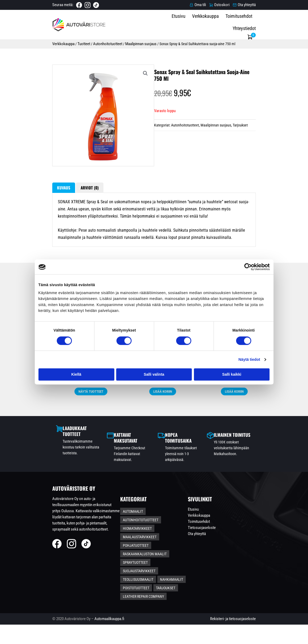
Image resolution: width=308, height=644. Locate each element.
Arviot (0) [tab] (55, 232)
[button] (131, 82)
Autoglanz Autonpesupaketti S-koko (190, 431)
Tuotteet (45, 42)
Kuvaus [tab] (25, 232)
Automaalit (144, 555)
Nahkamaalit (183, 590)
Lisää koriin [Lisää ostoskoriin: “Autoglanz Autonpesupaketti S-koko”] (190, 452)
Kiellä (76, 374)
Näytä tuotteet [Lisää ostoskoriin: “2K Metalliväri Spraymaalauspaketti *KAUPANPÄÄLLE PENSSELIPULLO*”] (46, 457)
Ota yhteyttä (246, 577)
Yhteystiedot (275, 24)
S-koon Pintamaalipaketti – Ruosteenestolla (262, 434)
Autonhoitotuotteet (69, 42)
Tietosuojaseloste (251, 571)
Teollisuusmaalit (149, 590)
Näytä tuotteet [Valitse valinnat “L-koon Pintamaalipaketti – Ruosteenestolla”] (118, 457)
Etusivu (183, 24)
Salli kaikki (232, 374)
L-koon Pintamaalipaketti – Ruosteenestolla (118, 434)
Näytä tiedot (249, 359)
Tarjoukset (242, 151)
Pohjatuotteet (147, 573)
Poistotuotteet (148, 599)
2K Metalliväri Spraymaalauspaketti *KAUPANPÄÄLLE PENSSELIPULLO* (46, 434)
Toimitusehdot (243, 24)
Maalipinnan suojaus (103, 42)
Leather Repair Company (155, 608)
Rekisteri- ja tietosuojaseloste (272, 637)
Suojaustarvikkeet (182, 582)
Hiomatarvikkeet (149, 564)
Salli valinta (154, 374)
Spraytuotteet (147, 582)
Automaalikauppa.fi (70, 637)
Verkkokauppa (210, 24)
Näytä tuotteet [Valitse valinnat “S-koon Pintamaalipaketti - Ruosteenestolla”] (262, 457)
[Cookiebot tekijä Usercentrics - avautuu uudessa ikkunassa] (246, 267)
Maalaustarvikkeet (187, 564)
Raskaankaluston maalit (188, 573)
